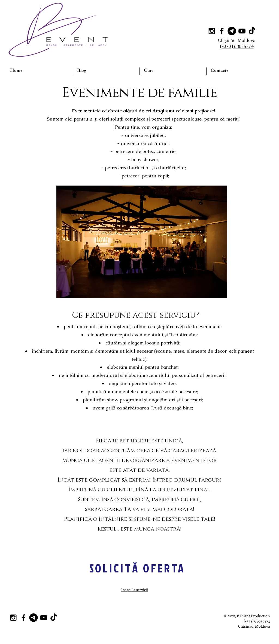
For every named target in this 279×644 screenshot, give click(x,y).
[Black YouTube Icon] (242, 31)
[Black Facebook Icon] (222, 31)
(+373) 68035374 (257, 621)
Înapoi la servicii (135, 589)
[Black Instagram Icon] (212, 31)
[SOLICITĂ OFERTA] (137, 568)
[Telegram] (232, 31)
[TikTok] (252, 31)
